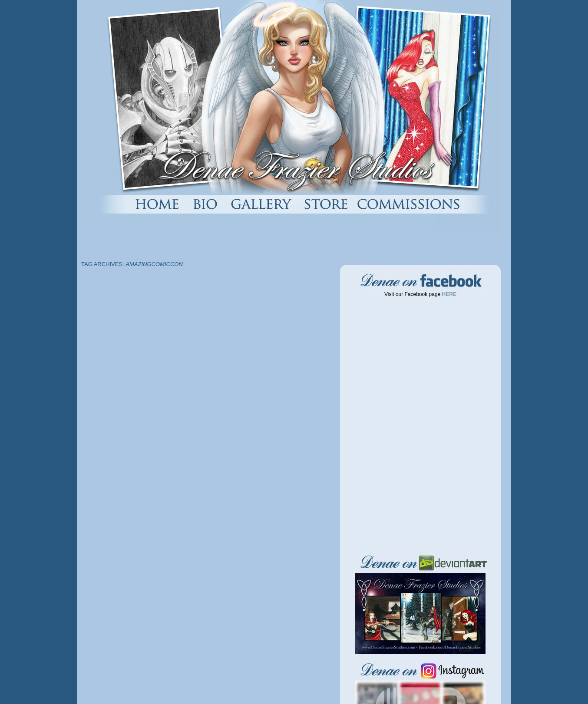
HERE (448, 294)
